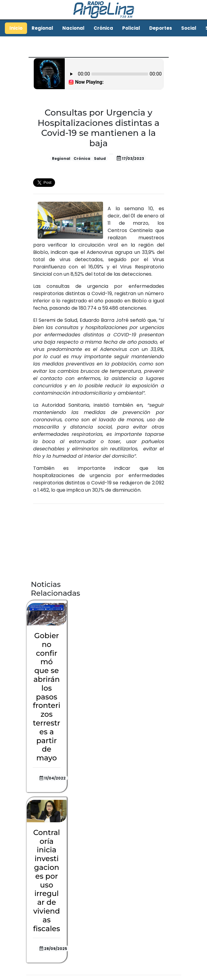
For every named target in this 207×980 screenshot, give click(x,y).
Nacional (73, 28)
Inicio (16, 28)
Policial (131, 28)
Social (189, 28)
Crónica (103, 28)
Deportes (161, 28)
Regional (42, 28)
